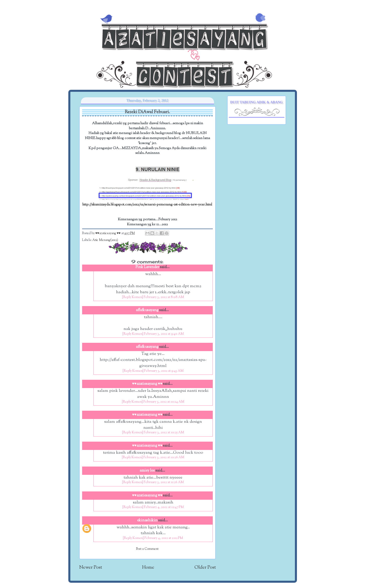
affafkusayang (147, 310)
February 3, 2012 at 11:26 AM (164, 482)
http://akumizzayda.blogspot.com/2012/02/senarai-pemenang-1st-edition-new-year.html (147, 205)
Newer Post (91, 568)
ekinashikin (147, 520)
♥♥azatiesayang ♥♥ (108, 233)
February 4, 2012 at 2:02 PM (164, 538)
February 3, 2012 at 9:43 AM (164, 371)
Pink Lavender (147, 267)
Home (148, 568)
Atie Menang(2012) (105, 240)
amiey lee (147, 471)
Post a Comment (147, 549)
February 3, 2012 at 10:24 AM (164, 402)
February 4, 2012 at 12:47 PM (164, 507)
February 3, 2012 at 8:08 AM (164, 297)
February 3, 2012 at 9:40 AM (164, 334)
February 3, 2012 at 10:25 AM (164, 433)
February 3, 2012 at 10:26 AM (164, 457)
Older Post (205, 568)
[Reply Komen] (133, 297)
